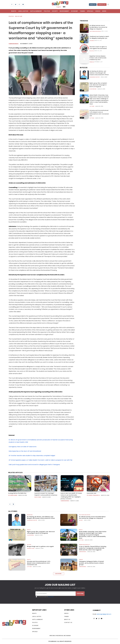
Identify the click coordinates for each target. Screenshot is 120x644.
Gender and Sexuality (84, 545)
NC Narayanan (13, 495)
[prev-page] (10, 504)
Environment (12, 490)
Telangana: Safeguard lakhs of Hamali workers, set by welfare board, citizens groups (91, 563)
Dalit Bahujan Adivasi (95, 31)
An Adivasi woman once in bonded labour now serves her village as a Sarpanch (98, 27)
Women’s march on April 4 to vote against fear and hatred (98, 48)
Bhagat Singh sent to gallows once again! (40, 546)
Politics (11, 16)
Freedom (92, 62)
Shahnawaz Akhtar (95, 77)
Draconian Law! (92, 493)
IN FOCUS (84, 68)
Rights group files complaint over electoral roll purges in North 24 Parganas (98, 85)
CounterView (93, 89)
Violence (92, 41)
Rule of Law (19, 16)
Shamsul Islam (31, 548)
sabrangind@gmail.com (104, 614)
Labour (81, 560)
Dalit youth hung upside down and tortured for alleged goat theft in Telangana (34, 465)
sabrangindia (14, 44)
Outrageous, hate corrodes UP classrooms (23, 447)
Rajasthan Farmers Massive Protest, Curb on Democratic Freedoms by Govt (98, 58)
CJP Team (92, 106)
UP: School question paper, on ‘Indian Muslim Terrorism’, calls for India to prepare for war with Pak (40, 460)
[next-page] (13, 504)
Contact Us (102, 5)
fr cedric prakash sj (93, 495)
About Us (93, 5)
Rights (82, 90)
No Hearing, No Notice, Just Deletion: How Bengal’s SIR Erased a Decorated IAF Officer (99, 73)
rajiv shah (38, 497)
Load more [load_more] (59, 574)
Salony (81, 520)
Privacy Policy (51, 597)
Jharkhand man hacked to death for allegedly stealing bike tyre (99, 37)
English (59, 7)
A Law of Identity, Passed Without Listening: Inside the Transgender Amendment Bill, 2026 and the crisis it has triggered (93, 548)
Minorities (83, 78)
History (29, 545)
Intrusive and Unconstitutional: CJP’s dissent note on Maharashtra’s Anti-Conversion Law (99, 113)
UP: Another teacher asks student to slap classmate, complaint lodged (32, 456)
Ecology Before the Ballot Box (17, 493)
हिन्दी (64, 7)
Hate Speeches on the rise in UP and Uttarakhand (25, 451)
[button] (108, 4)
